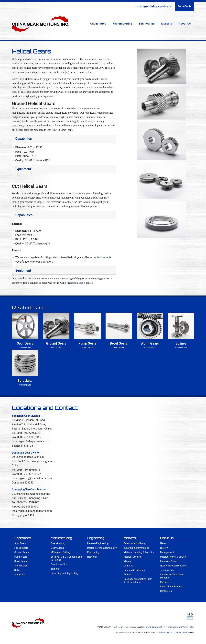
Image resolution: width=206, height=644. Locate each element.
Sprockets (20, 575)
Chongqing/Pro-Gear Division (29, 490)
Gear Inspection (59, 564)
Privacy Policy (188, 627)
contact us (99, 257)
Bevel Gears (21, 561)
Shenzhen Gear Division (26, 416)
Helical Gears (21, 548)
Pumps (127, 575)
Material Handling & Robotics (139, 552)
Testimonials (167, 570)
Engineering (147, 24)
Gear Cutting (57, 548)
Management (167, 552)
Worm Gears (21, 566)
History (164, 548)
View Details (25, 348)
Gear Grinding (58, 543)
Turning (55, 569)
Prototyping (93, 552)
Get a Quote (185, 6)
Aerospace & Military (135, 543)
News (163, 543)
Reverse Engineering (98, 543)
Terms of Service (182, 632)
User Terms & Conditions (172, 627)
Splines (18, 570)
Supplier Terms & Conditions (149, 627)
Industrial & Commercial (136, 548)
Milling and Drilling (61, 552)
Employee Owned (169, 561)
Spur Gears (20, 543)
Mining (127, 561)
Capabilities (98, 24)
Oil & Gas (129, 566)
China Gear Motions (112, 627)
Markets (167, 24)
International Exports (171, 587)
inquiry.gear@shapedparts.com (154, 6)
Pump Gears (21, 557)
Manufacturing (123, 24)
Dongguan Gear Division (26, 453)
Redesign (92, 557)
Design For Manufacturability (102, 548)
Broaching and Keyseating (65, 573)
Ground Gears (22, 552)
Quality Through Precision (174, 566)
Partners (165, 582)
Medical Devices (132, 557)
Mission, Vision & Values (173, 557)
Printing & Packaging (135, 570)
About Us (185, 24)
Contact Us (166, 591)
